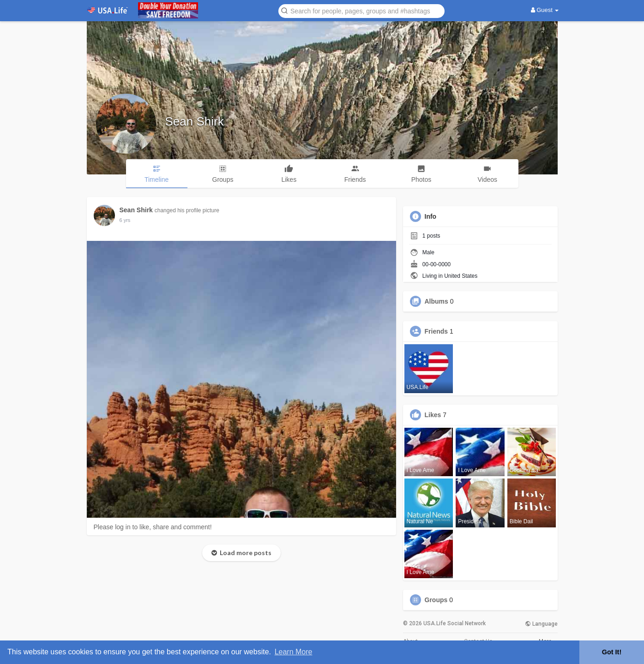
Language (541, 624)
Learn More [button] (294, 652)
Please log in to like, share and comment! (153, 527)
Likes (433, 415)
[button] (361, 10)
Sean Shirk (195, 121)
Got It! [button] (612, 652)
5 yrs (125, 220)
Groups (436, 600)
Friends (436, 331)
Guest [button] (545, 10)
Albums (436, 301)
